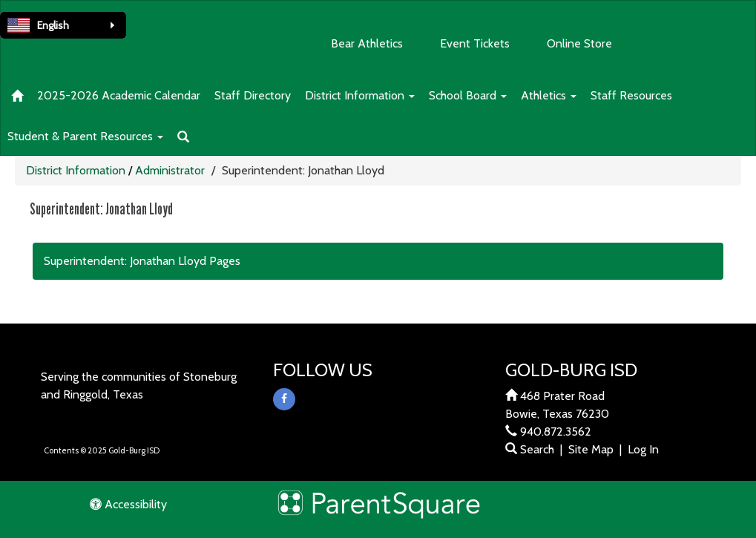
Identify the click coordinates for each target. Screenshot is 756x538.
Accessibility (128, 504)
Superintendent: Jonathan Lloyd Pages (142, 261)
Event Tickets (475, 43)
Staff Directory (253, 95)
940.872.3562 (556, 432)
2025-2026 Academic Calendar (119, 95)
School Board (468, 95)
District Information (360, 95)
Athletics (549, 95)
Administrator (170, 170)
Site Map (591, 449)
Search (530, 449)
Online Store (579, 43)
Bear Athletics (367, 43)
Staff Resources (631, 95)
